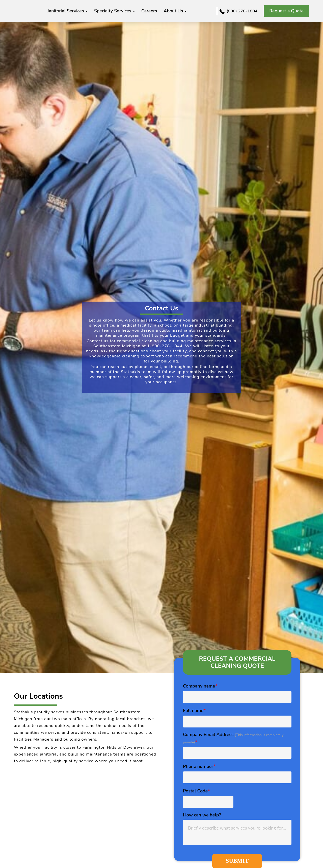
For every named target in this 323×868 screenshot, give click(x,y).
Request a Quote (286, 11)
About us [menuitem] (196, 11)
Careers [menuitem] (172, 11)
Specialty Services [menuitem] (136, 11)
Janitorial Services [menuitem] (89, 11)
